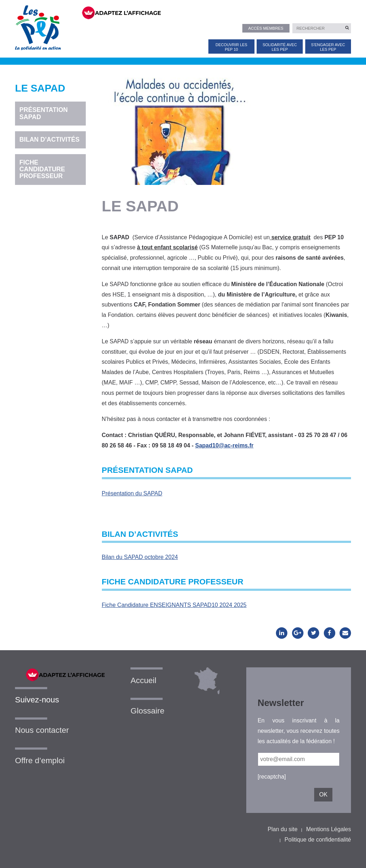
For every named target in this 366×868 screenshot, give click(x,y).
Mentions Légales (329, 829)
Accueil (143, 680)
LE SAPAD (40, 88)
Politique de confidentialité (318, 840)
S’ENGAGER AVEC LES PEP (328, 47)
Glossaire (147, 711)
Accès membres (266, 28)
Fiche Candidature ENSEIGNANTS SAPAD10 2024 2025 (174, 605)
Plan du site (283, 829)
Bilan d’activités (49, 139)
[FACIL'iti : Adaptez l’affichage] (212, 12)
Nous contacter (42, 730)
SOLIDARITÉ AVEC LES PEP (280, 47)
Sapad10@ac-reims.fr (224, 445)
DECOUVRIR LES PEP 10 (231, 47)
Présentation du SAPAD (132, 493)
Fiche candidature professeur (42, 169)
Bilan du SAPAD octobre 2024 (140, 557)
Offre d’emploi (40, 761)
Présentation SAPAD (43, 113)
